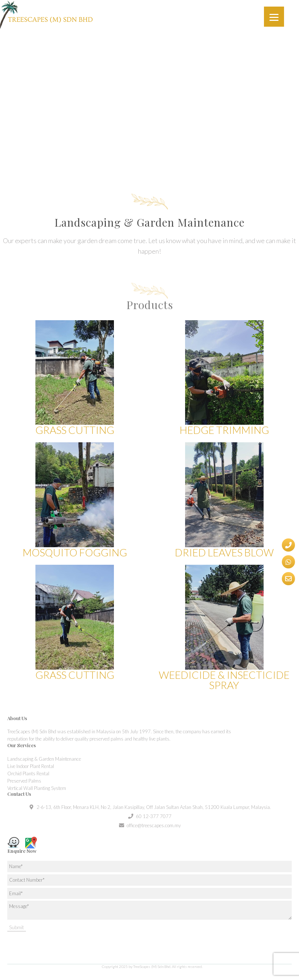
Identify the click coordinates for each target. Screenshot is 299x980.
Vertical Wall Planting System (37, 788)
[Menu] (274, 17)
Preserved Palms (24, 781)
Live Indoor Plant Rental (31, 766)
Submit (17, 927)
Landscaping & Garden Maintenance (44, 759)
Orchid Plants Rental (28, 773)
